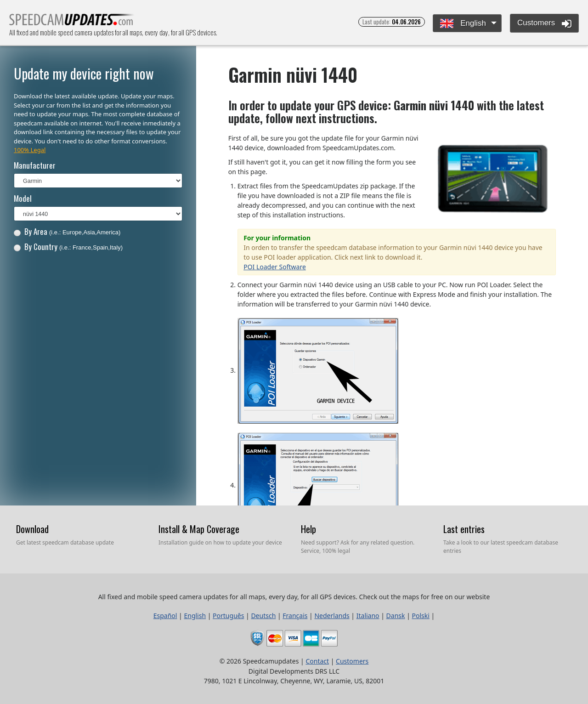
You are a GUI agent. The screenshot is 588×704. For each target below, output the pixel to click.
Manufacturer (35, 165)
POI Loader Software (275, 267)
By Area (67, 231)
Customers (544, 23)
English (463, 24)
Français (295, 616)
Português (228, 616)
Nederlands (332, 616)
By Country (68, 247)
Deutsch (263, 616)
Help (308, 529)
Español (165, 616)
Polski (421, 616)
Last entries (464, 529)
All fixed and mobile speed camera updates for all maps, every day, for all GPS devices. (72, 22)
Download (32, 529)
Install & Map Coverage (199, 529)
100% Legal (30, 150)
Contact (317, 661)
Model (23, 198)
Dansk (396, 616)
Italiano (368, 616)
